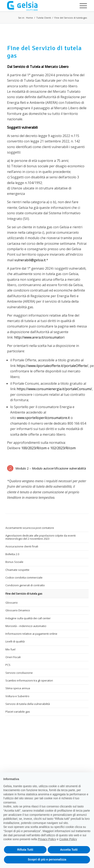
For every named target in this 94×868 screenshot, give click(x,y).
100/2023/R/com (34, 448)
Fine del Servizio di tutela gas (71, 18)
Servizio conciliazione (19, 673)
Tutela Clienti (44, 18)
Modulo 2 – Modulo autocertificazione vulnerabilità (51, 468)
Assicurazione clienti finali (22, 546)
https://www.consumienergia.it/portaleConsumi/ (54, 389)
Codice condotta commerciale (24, 577)
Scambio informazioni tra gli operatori (29, 680)
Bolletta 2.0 (12, 554)
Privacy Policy (47, 839)
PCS (8, 665)
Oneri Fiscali (13, 657)
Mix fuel (10, 649)
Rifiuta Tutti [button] (25, 850)
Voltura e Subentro (17, 696)
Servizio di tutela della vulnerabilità (28, 704)
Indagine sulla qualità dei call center (28, 618)
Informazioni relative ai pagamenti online (31, 634)
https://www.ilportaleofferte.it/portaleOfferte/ (52, 366)
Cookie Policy (68, 839)
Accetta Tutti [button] (69, 850)
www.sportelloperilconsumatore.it (43, 418)
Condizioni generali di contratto (25, 585)
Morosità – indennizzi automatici (26, 626)
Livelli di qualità (15, 641)
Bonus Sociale (14, 562)
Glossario (12, 603)
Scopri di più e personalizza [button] (47, 859)
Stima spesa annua (18, 688)
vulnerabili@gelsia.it (30, 260)
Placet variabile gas (18, 712)
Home (29, 18)
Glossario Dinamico (18, 610)
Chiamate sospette (17, 570)
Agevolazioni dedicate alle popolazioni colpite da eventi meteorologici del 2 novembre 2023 (41, 537)
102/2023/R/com (63, 448)
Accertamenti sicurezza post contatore (30, 528)
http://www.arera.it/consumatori (39, 337)
